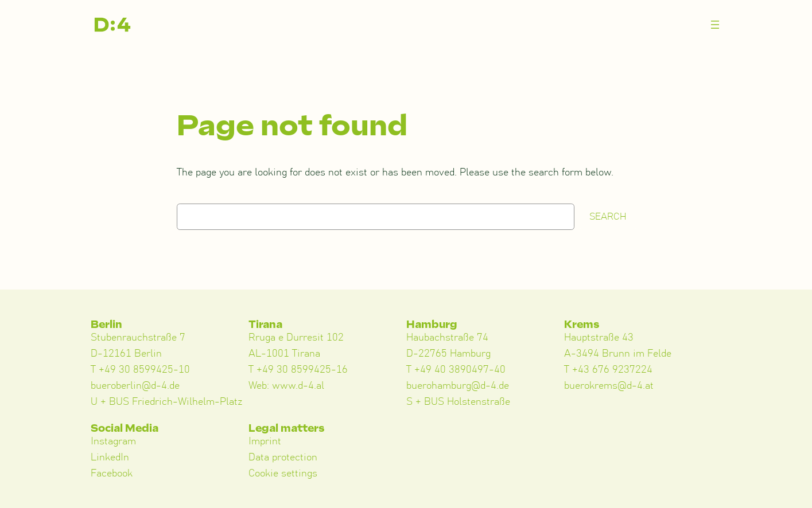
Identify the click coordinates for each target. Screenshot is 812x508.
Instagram (113, 441)
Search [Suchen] (608, 217)
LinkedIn (110, 458)
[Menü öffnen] (715, 25)
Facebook (112, 474)
